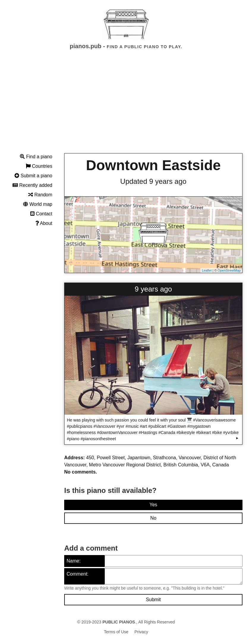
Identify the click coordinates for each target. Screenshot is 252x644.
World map (38, 204)
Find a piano (36, 157)
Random (40, 195)
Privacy (141, 632)
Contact (41, 214)
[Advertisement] (126, 107)
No (153, 518)
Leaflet (207, 270)
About (44, 223)
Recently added (32, 185)
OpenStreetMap (229, 270)
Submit (153, 600)
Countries (39, 166)
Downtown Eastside (153, 165)
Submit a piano (33, 176)
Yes (153, 505)
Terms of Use (116, 632)
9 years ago (153, 289)
